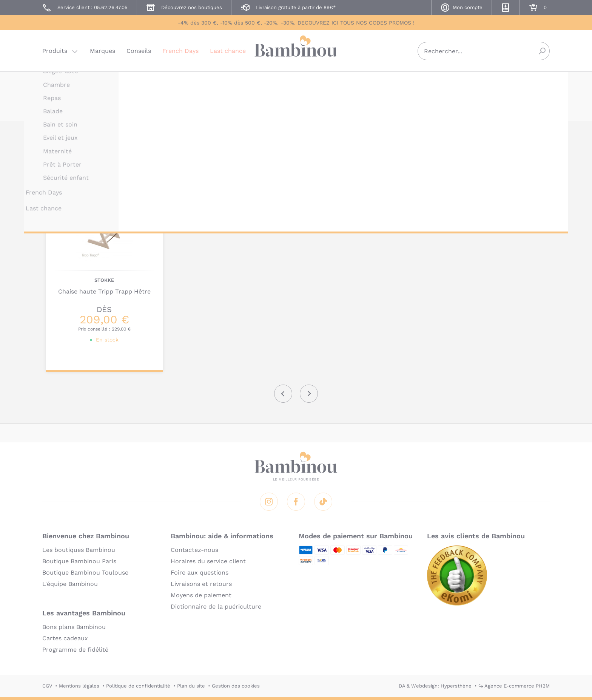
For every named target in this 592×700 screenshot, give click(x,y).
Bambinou (296, 50)
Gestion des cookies (236, 686)
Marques (103, 51)
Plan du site (191, 686)
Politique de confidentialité (138, 686)
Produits (55, 51)
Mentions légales (79, 686)
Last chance (228, 51)
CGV (47, 686)
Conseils (139, 51)
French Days (180, 51)
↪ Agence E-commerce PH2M (514, 686)
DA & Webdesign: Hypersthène (435, 686)
